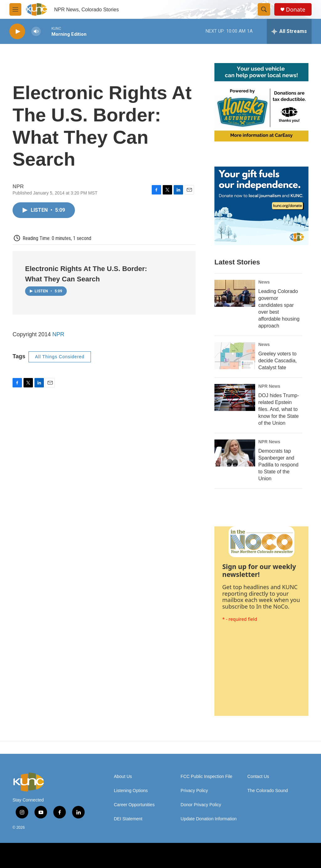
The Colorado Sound (268, 791)
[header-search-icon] (264, 9)
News (264, 282)
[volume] (36, 32)
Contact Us (258, 777)
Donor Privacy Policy (201, 805)
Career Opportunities (134, 805)
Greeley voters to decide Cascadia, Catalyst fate (278, 361)
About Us (123, 777)
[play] (17, 32)
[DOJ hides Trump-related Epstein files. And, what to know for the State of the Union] (235, 397)
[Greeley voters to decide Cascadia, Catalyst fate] (235, 356)
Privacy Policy (194, 791)
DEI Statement (128, 819)
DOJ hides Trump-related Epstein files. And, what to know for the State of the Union (279, 409)
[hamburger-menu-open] (15, 9)
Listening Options (131, 791)
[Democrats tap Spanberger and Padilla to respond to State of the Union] (235, 453)
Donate (296, 10)
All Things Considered (60, 357)
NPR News (269, 386)
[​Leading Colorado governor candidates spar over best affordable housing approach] (235, 293)
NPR (58, 334)
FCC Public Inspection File (206, 777)
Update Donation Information (209, 819)
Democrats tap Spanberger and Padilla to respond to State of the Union (278, 465)
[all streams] (289, 31)
